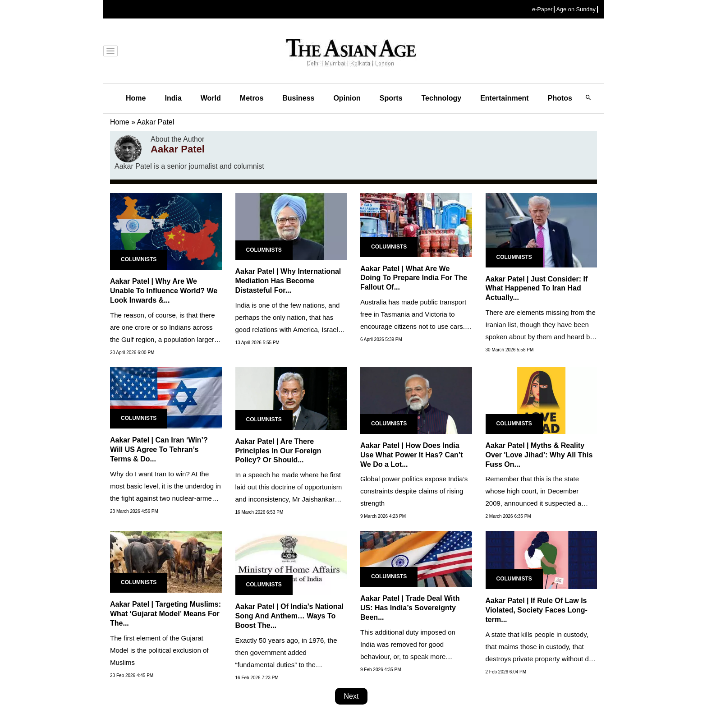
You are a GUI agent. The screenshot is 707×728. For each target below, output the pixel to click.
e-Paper (542, 9)
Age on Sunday (576, 9)
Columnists (139, 259)
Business (298, 98)
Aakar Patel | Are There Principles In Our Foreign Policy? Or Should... (278, 451)
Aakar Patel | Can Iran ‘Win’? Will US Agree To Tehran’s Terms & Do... (159, 449)
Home (136, 98)
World (211, 98)
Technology (442, 98)
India (173, 98)
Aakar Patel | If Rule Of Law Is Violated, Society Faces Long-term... (537, 610)
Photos (560, 98)
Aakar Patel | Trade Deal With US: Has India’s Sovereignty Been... (410, 608)
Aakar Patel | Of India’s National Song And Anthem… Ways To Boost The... (289, 616)
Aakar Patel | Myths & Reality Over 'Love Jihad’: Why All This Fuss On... (539, 455)
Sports (391, 98)
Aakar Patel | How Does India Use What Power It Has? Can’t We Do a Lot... (412, 455)
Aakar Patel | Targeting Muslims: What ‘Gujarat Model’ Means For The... (165, 614)
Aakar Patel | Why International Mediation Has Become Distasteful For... (288, 281)
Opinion (347, 98)
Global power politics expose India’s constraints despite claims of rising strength (414, 491)
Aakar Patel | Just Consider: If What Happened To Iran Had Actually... (537, 288)
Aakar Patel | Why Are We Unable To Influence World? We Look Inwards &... (164, 291)
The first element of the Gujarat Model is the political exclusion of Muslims (159, 650)
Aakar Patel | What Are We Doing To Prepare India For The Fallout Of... (414, 278)
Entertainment (505, 98)
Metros (252, 98)
